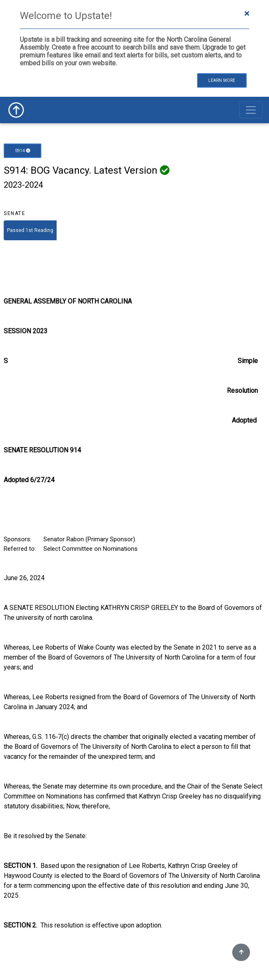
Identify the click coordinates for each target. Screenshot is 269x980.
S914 (23, 151)
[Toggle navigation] (251, 110)
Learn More (222, 80)
